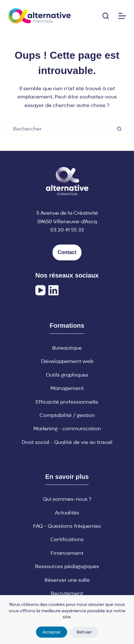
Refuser (84, 632)
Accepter (52, 632)
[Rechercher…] (60, 129)
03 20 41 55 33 (67, 230)
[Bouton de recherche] (119, 129)
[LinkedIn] (53, 290)
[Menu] (122, 16)
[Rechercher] (106, 16)
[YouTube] (40, 290)
